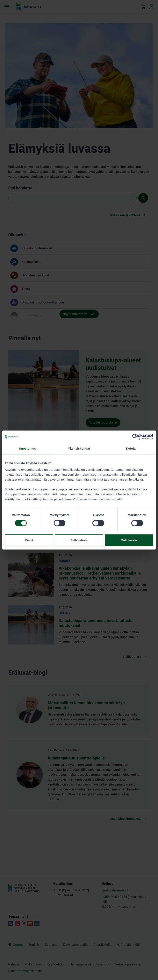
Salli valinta (79, 540)
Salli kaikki (129, 540)
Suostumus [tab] (27, 448)
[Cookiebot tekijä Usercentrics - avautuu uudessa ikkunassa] (135, 437)
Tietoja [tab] (131, 448)
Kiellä (29, 540)
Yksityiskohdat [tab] (79, 448)
